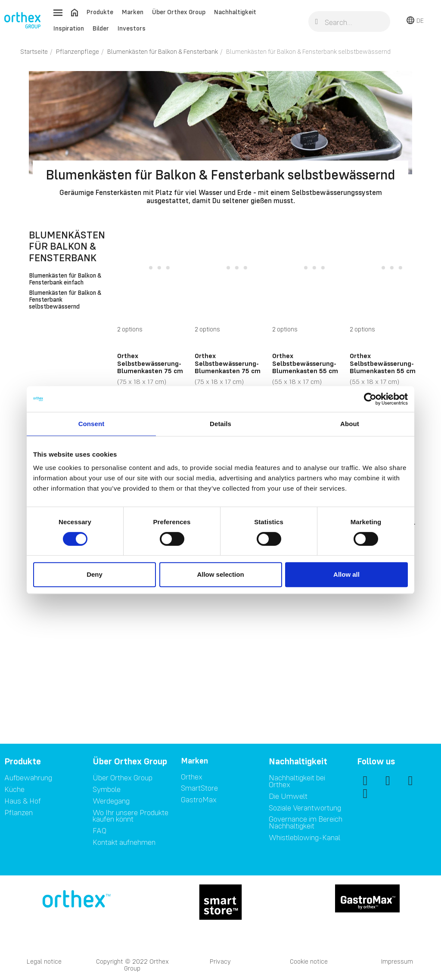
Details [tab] (220, 424)
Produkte (100, 12)
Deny (95, 574)
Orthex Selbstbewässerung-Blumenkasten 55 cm (305, 363)
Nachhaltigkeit (235, 12)
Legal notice (44, 961)
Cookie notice (309, 961)
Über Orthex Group (179, 12)
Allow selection (220, 574)
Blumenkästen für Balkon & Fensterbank (67, 246)
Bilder (101, 28)
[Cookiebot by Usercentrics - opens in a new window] (370, 399)
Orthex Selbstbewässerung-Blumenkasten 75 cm (150, 363)
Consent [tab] (92, 424)
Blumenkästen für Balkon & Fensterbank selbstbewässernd (65, 300)
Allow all (346, 574)
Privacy (220, 961)
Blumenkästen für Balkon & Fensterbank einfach (65, 279)
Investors (132, 28)
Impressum (397, 961)
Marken (133, 12)
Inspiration (69, 28)
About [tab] (350, 424)
